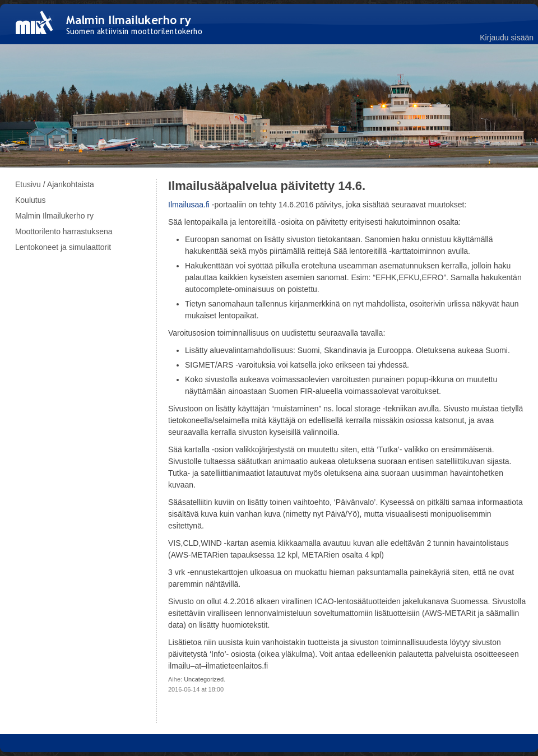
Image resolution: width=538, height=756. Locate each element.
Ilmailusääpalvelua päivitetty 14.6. (267, 186)
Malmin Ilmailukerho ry (54, 216)
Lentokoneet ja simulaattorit (63, 247)
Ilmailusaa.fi (189, 205)
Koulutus (30, 200)
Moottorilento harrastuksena (64, 231)
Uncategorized (204, 679)
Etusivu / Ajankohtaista (55, 184)
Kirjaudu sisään (507, 38)
